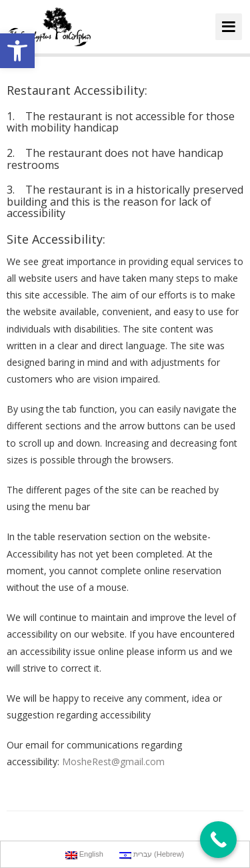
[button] (17, 51)
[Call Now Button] (218, 840)
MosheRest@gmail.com (113, 762)
